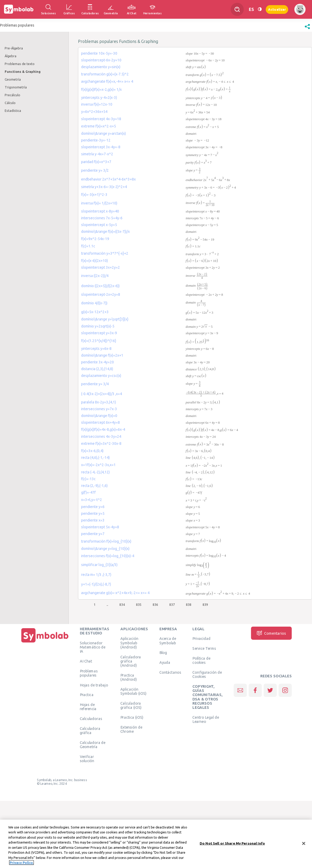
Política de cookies (201, 660)
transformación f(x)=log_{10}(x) (106, 541)
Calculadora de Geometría (93, 744)
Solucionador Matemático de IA (93, 647)
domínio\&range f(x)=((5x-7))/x (105, 232)
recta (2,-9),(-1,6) (94, 486)
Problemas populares (89, 673)
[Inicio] (45, 642)
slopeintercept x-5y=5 (99, 225)
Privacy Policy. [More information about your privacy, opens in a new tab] (21, 863)
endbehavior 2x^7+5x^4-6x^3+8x (108, 179)
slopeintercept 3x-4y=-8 (101, 147)
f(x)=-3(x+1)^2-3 (94, 195)
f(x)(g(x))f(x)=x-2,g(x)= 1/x (101, 89)
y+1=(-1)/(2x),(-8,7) (96, 584)
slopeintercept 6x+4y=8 (100, 422)
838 (189, 605)
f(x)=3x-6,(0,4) (92, 451)
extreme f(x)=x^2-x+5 (99, 126)
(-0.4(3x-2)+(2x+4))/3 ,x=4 (102, 394)
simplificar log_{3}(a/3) (99, 565)
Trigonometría (16, 87)
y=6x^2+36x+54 (94, 112)
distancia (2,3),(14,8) (97, 369)
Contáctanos (170, 672)
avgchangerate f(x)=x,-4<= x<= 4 (107, 81)
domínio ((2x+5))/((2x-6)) (100, 286)
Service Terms (204, 648)
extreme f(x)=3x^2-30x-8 (101, 443)
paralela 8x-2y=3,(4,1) (99, 402)
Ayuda (165, 663)
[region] (156, 844)
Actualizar (277, 9)
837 (172, 605)
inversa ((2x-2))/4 (95, 276)
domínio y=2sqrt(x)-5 (98, 326)
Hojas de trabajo (94, 685)
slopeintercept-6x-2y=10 (101, 60)
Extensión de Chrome (131, 729)
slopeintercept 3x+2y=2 (100, 267)
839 (205, 605)
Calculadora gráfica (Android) (131, 661)
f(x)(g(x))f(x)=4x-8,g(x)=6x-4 (103, 429)
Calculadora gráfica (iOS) (131, 705)
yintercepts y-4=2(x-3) (99, 98)
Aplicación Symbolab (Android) (129, 643)
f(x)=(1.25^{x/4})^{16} (99, 341)
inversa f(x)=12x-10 (97, 104)
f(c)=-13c (88, 479)
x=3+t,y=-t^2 (92, 500)
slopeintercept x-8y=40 (100, 211)
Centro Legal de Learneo (206, 719)
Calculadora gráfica (90, 730)
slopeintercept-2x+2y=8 (101, 294)
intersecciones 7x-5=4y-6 (102, 218)
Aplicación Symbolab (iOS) (133, 691)
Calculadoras (91, 719)
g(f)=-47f (88, 492)
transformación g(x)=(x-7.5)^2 (105, 74)
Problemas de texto (20, 64)
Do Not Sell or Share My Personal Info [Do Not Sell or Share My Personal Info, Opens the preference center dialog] (232, 843)
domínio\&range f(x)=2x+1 (102, 355)
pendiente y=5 (93, 513)
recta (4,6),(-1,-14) (95, 458)
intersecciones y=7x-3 (99, 409)
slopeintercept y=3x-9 (99, 333)
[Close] (304, 843)
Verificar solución (87, 758)
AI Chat (86, 661)
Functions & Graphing (23, 72)
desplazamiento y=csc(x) (101, 376)
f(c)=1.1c (88, 246)
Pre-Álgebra (14, 48)
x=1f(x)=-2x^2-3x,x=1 (98, 465)
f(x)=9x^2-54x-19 (95, 239)
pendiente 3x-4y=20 (97, 362)
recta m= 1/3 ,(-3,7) (96, 575)
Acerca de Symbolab (168, 641)
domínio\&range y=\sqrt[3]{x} (105, 319)
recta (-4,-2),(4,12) (95, 472)
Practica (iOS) (132, 717)
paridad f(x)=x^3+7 (96, 162)
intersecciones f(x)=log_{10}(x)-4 (108, 556)
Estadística (13, 111)
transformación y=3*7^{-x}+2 (105, 253)
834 (122, 605)
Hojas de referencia (88, 707)
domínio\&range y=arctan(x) (103, 133)
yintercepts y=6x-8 (96, 349)
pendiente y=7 (93, 534)
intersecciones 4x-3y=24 (101, 436)
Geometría (13, 79)
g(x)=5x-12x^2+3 (95, 312)
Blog (163, 653)
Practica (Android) (129, 677)
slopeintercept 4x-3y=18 (101, 119)
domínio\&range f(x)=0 (99, 416)
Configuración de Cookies (207, 674)
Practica (87, 695)
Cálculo (10, 103)
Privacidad (201, 639)
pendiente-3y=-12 (96, 140)
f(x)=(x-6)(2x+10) (95, 261)
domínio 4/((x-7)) (94, 303)
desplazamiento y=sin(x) (101, 67)
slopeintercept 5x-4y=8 (100, 527)
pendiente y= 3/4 (95, 384)
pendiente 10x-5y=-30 (99, 53)
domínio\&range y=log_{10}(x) (105, 549)
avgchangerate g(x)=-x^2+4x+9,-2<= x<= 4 (115, 593)
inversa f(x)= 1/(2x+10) (99, 203)
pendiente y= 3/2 (95, 170)
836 (155, 605)
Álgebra (11, 56)
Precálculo (12, 95)
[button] (307, 29)
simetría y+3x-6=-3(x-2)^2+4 (104, 187)
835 (139, 605)
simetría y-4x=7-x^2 (97, 154)
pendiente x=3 (93, 520)
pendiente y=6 (93, 507)
